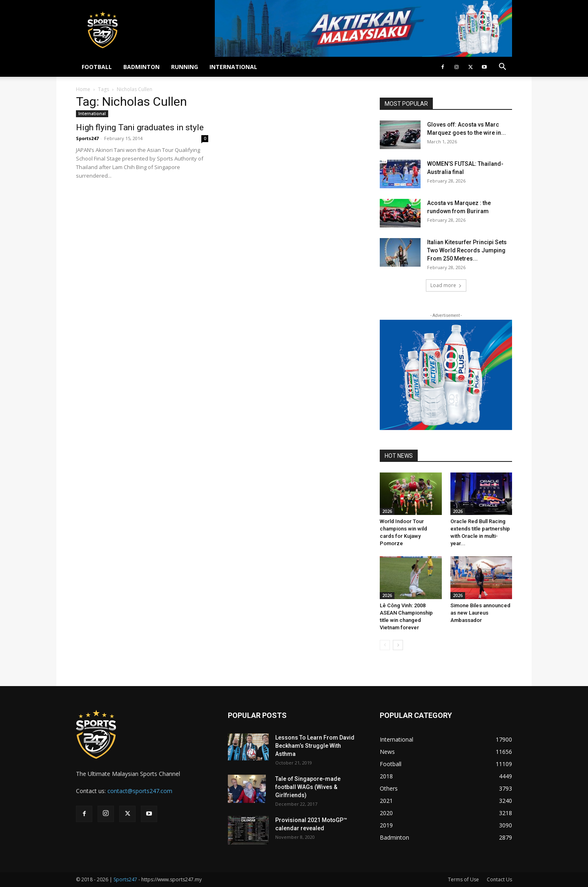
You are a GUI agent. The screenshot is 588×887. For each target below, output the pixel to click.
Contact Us (499, 879)
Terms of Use (463, 879)
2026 (387, 511)
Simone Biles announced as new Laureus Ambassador (480, 613)
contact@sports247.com (140, 791)
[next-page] (398, 645)
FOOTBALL (97, 67)
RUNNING (185, 67)
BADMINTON (141, 67)
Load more (446, 285)
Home (83, 89)
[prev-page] (385, 645)
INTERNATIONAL (233, 67)
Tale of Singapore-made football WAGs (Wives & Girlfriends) (308, 787)
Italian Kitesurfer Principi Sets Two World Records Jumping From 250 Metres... (467, 250)
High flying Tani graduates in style (140, 127)
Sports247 (87, 138)
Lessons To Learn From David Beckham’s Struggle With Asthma (315, 746)
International (92, 114)
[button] (502, 68)
